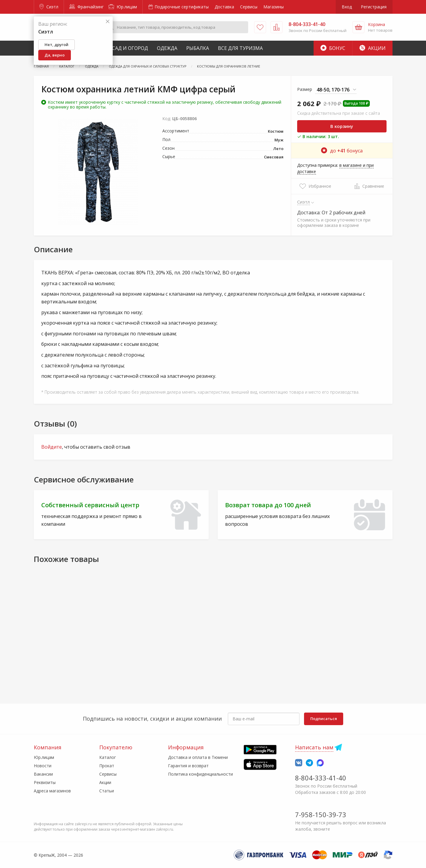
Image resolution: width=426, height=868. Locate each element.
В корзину (342, 126)
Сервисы (249, 7)
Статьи (107, 791)
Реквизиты (45, 782)
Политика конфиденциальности (200, 774)
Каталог (108, 757)
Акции (372, 48)
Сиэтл (49, 7)
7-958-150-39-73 (321, 814)
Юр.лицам (123, 7)
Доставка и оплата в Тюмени (198, 757)
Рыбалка (198, 48)
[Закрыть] (108, 22)
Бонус (333, 48)
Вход (347, 7)
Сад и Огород (130, 48)
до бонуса (342, 151)
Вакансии (43, 774)
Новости (43, 766)
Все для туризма (240, 48)
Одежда (167, 48)
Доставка (224, 7)
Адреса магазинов (52, 791)
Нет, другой (57, 45)
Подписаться (324, 719)
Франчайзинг (87, 7)
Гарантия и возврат (188, 766)
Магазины (274, 7)
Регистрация (374, 7)
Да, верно (55, 55)
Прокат (107, 766)
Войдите (52, 447)
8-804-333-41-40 (321, 778)
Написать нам (314, 747)
